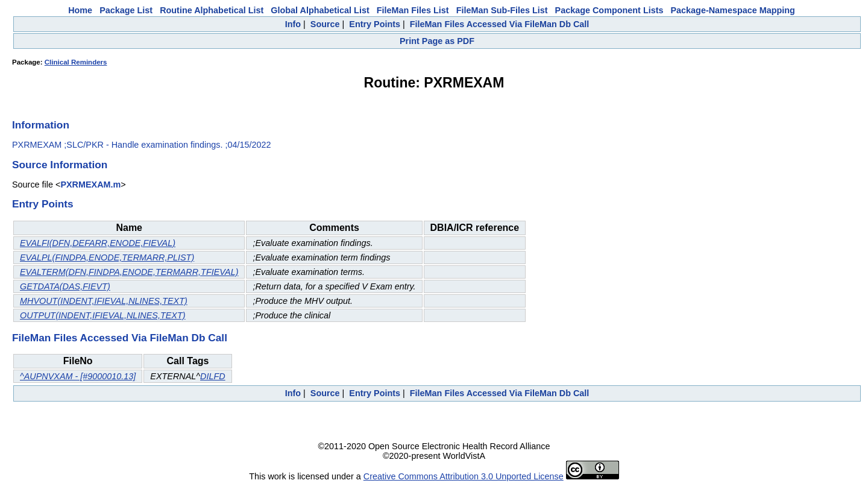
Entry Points (375, 24)
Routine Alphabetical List (212, 10)
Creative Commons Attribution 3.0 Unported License (464, 476)
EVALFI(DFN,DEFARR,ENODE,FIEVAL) (98, 243)
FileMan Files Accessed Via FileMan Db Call (500, 24)
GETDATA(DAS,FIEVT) (65, 286)
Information (41, 125)
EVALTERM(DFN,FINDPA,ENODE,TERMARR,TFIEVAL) (129, 272)
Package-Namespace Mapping (733, 10)
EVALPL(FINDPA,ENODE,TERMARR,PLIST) (107, 257)
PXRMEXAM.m (90, 185)
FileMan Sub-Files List (502, 10)
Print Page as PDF (437, 41)
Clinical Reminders (76, 62)
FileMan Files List (413, 10)
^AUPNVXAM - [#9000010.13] (78, 376)
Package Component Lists (609, 10)
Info (293, 24)
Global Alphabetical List (320, 10)
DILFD (213, 376)
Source (325, 24)
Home (80, 10)
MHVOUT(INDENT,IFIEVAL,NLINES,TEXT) (104, 301)
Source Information (60, 165)
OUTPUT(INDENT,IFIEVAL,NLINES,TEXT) (103, 315)
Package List (126, 10)
